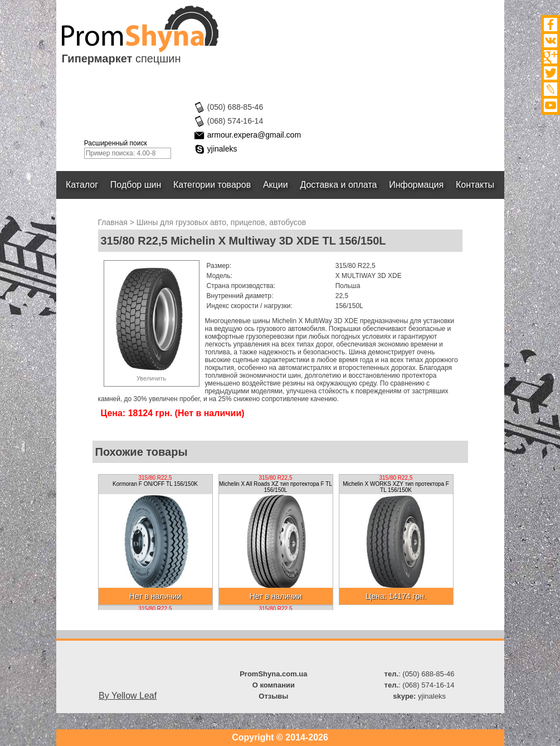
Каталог (82, 185)
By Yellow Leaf (128, 696)
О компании (274, 685)
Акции (276, 185)
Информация (416, 185)
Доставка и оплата (339, 185)
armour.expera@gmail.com (254, 135)
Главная (113, 222)
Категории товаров (212, 185)
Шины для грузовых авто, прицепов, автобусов (221, 222)
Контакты (475, 185)
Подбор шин (136, 185)
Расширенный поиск (116, 143)
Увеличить (151, 378)
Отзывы (273, 696)
